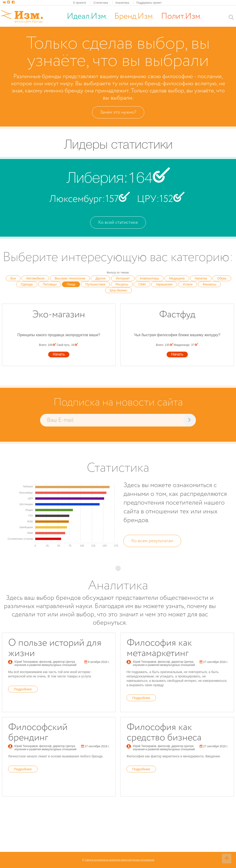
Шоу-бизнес (119, 290)
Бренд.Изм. (134, 16)
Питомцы (50, 284)
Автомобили (35, 278)
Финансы (209, 284)
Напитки (201, 278)
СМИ (142, 284)
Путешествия (95, 284)
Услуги (187, 284)
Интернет (123, 278)
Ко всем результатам (152, 541)
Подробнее (23, 689)
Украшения (164, 284)
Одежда (27, 284)
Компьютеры (150, 278)
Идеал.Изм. (87, 16)
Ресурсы (122, 284)
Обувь (222, 278)
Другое (100, 278)
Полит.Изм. (181, 16)
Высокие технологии (70, 278)
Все (13, 278)
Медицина (177, 278)
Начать (59, 354)
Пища (71, 284)
